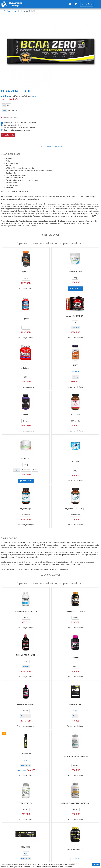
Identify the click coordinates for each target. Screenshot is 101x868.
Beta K (26, 415)
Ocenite (36, 96)
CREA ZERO (26, 847)
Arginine (26, 319)
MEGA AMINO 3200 (75, 850)
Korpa (87, 4)
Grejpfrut (26, 667)
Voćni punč (75, 327)
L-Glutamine (26, 368)
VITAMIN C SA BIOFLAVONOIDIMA (75, 803)
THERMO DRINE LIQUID (26, 655)
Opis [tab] (41, 146)
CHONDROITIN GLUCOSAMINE (75, 757)
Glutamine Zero (75, 704)
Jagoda (17, 470)
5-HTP (75, 365)
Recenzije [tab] (59, 146)
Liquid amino (26, 754)
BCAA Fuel (26, 272)
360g (9, 105)
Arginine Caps (26, 509)
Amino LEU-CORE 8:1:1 (75, 316)
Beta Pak (75, 462)
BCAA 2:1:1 (26, 458)
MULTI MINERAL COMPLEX (26, 611)
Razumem (96, 865)
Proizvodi (16, 11)
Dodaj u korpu (75, 289)
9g (4, 105)
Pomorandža (13, 110)
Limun (75, 716)
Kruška (35, 470)
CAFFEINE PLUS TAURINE (75, 611)
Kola (4, 110)
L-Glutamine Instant (75, 271)
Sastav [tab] (49, 146)
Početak (7, 11)
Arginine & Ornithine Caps (75, 509)
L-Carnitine (75, 658)
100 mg (75, 377)
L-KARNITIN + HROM (26, 704)
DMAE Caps (75, 415)
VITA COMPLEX (26, 803)
